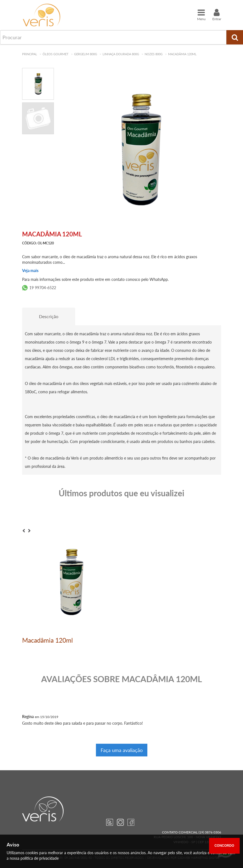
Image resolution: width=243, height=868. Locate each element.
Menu (201, 15)
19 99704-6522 (43, 288)
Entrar (217, 15)
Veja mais (30, 271)
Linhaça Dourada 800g (121, 54)
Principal (30, 54)
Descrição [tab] (49, 316)
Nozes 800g (154, 54)
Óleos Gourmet (56, 54)
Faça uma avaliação (122, 750)
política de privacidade (40, 858)
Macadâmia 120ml (182, 54)
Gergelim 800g (86, 54)
